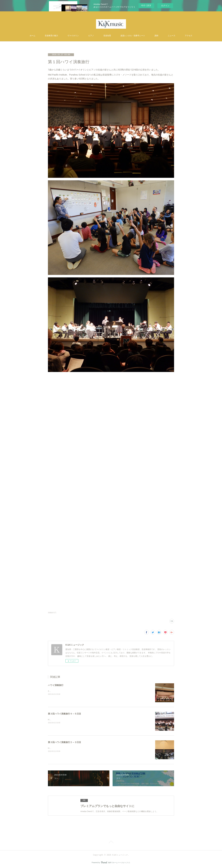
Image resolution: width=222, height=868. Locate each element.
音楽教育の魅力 (51, 36)
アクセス (189, 36)
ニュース (172, 36)
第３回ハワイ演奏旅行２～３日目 (64, 742)
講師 (156, 36)
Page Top (111, 842)
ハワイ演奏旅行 (56, 685)
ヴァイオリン (73, 36)
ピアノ (91, 36)
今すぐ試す (146, 5)
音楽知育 (107, 36)
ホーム (32, 36)
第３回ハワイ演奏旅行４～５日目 (64, 714)
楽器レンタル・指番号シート (133, 36)
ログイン (165, 6)
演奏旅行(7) (52, 613)
